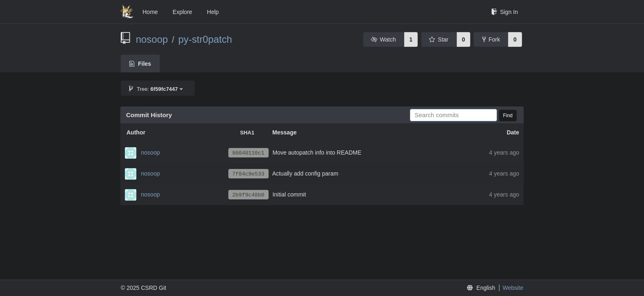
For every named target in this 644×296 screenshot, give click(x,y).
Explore (182, 12)
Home (150, 12)
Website (513, 288)
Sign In (505, 12)
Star (439, 39)
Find (508, 116)
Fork (491, 39)
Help (213, 12)
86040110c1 (248, 153)
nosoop (152, 39)
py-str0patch (205, 39)
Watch (383, 39)
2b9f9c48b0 (248, 195)
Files (140, 64)
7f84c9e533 (248, 174)
